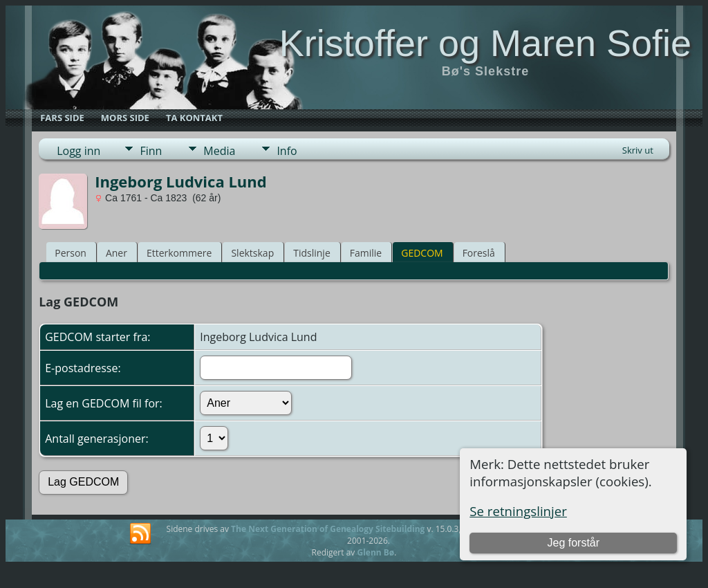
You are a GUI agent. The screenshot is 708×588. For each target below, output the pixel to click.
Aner (117, 253)
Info (287, 151)
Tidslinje (312, 253)
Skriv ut (638, 150)
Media (219, 151)
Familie (366, 253)
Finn (151, 151)
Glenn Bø (375, 552)
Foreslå (479, 253)
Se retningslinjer (518, 511)
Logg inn (78, 151)
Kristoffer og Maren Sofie (485, 43)
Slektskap (252, 253)
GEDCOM (422, 253)
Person (71, 253)
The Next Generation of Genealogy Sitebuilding (328, 529)
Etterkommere (179, 253)
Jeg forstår (573, 543)
